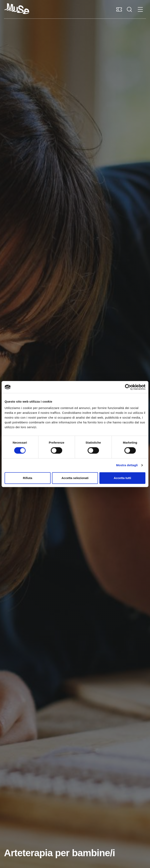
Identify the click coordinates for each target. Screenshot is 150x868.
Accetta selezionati (75, 478)
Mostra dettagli (127, 465)
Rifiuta (27, 478)
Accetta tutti (122, 478)
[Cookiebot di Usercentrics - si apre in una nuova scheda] (128, 387)
